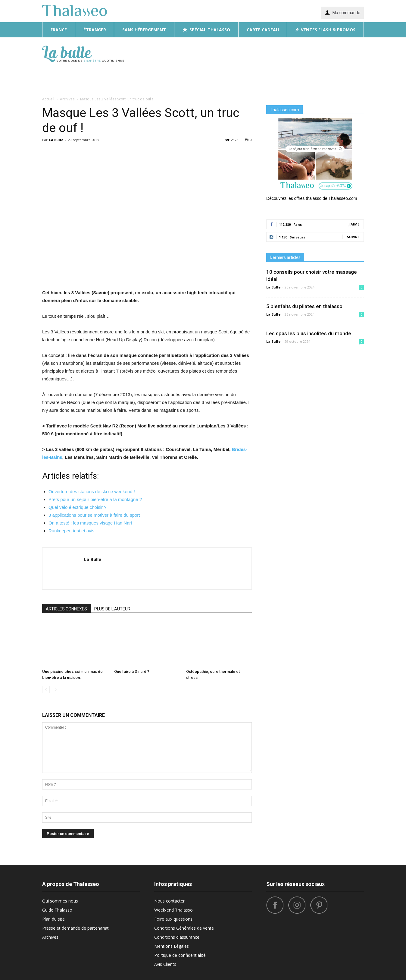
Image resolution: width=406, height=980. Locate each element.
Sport (305, 78)
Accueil (48, 99)
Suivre (353, 237)
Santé (340, 78)
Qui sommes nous (60, 901)
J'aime (354, 224)
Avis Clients (165, 964)
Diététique (146, 78)
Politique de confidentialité (180, 955)
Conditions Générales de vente (184, 928)
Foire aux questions (173, 919)
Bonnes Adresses (241, 78)
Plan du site (53, 919)
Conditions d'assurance (177, 937)
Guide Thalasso (57, 910)
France (59, 30)
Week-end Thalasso (173, 910)
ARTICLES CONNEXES (66, 609)
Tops (322, 78)
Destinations (201, 78)
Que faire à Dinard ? (132, 671)
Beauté (172, 78)
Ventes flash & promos (325, 30)
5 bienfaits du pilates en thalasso (304, 306)
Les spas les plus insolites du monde (309, 333)
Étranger (95, 30)
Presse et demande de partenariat (75, 928)
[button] (357, 66)
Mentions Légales (172, 946)
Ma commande (342, 12)
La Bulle (56, 140)
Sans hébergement (144, 30)
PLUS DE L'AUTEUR (112, 609)
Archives (50, 937)
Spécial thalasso (206, 30)
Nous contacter (169, 901)
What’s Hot (279, 78)
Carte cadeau (263, 30)
